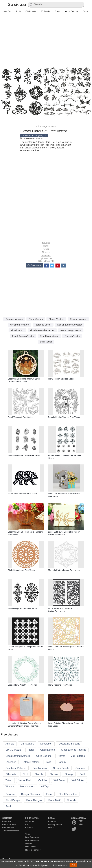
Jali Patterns (78, 756)
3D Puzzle (45, 11)
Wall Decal (59, 780)
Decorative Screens (69, 744)
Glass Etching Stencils (18, 756)
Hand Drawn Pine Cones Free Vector (24, 455)
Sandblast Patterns (16, 768)
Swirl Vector (46, 342)
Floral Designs (34, 800)
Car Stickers (27, 744)
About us (30, 821)
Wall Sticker (78, 780)
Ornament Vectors (19, 325)
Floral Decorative (68, 794)
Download (35, 265)
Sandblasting (40, 768)
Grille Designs (44, 756)
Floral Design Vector (71, 330)
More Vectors (28, 787)
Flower (46, 249)
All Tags (45, 787)
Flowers (46, 252)
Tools (18, 11)
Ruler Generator (33, 850)
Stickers (54, 774)
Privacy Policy (55, 824)
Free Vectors (8, 828)
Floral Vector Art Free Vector (20, 417)
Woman (10, 787)
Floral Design (13, 800)
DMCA (51, 828)
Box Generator (32, 837)
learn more (63, 865)
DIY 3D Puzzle (13, 750)
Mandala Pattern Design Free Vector (64, 570)
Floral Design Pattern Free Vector (23, 608)
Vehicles (43, 780)
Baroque (46, 243)
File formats (31, 11)
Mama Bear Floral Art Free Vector (23, 494)
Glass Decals (48, 750)
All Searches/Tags (11, 831)
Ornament (46, 255)
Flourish (71, 800)
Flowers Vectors (78, 319)
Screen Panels (61, 768)
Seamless (81, 768)
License (52, 821)
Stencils (39, 774)
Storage (69, 774)
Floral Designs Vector (23, 336)
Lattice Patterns (31, 762)
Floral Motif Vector (49, 336)
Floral (46, 246)
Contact (29, 828)
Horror (61, 756)
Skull (25, 774)
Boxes (57, 11)
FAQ (27, 824)
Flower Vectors (56, 319)
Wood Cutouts (71, 11)
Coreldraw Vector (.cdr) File (34, 136)
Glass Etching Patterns (74, 750)
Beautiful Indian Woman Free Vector (64, 417)
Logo (49, 762)
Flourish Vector (72, 336)
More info (40, 138)
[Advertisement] (46, 36)
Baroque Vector (43, 325)
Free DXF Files (9, 824)
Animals (10, 744)
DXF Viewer (31, 847)
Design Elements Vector (70, 325)
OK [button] (73, 865)
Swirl (82, 774)
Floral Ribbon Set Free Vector (61, 379)
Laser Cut (7, 11)
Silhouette (11, 774)
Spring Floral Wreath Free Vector (22, 685)
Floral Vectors (36, 319)
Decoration (46, 744)
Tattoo (9, 780)
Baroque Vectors (14, 319)
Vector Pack (25, 780)
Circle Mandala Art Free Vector (21, 570)
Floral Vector (17, 330)
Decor (85, 11)
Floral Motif (54, 800)
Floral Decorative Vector (42, 330)
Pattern (62, 762)
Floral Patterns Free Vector (60, 685)
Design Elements (30, 794)
